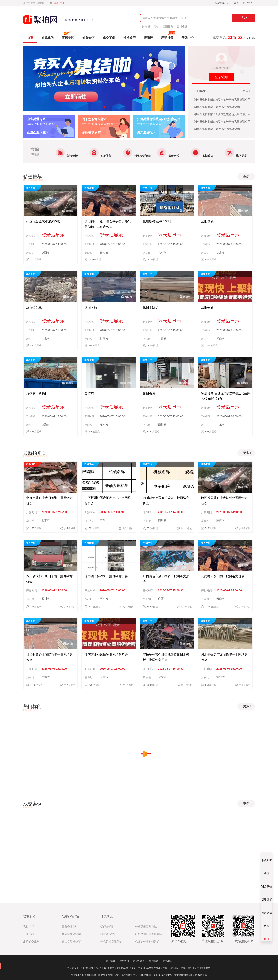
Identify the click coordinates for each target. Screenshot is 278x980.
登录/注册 (221, 77)
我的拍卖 (220, 3)
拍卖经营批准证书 (191, 968)
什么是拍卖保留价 (111, 942)
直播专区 (68, 38)
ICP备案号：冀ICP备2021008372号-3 (124, 968)
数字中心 (248, 3)
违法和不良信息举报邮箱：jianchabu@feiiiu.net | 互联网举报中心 (104, 975)
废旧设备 (168, 27)
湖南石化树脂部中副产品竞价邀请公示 (217, 107)
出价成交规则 (31, 942)
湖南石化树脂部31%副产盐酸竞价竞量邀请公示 (222, 100)
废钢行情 (167, 38)
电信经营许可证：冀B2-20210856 (163, 968)
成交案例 (109, 38)
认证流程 (29, 934)
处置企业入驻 (70, 927)
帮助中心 (188, 38)
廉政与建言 (140, 961)
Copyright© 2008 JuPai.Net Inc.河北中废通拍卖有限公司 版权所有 (173, 975)
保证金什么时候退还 (147, 942)
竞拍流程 (29, 927)
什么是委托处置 (71, 942)
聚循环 (148, 38)
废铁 (156, 27)
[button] (104, 107)
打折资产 (129, 38)
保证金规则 (107, 927)
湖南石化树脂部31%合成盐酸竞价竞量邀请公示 (222, 114)
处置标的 (47, 38)
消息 (236, 3)
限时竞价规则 (108, 934)
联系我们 (125, 961)
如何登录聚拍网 (71, 934)
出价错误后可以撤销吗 (149, 934)
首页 (30, 38)
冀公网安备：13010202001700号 (85, 968)
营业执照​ (206, 968)
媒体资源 (155, 961)
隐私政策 (168, 961)
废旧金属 (182, 27)
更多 (247, 91)
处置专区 (88, 38)
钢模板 (146, 27)
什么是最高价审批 (146, 927)
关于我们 (111, 961)
